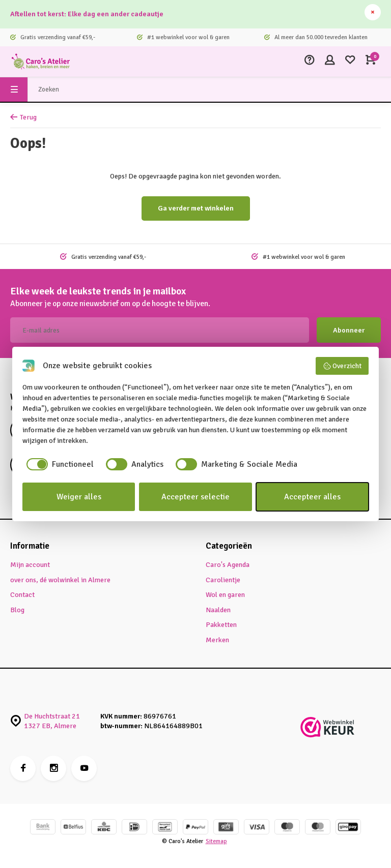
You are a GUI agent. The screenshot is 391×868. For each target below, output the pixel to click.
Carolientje (223, 580)
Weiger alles (79, 497)
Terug (23, 117)
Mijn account (30, 565)
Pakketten (221, 625)
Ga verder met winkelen (196, 208)
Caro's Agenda (228, 565)
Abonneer (349, 330)
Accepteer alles (312, 497)
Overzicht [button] (342, 366)
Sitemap (216, 841)
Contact (22, 595)
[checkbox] (58, 464)
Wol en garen (225, 595)
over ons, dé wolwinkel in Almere (60, 580)
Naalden (218, 610)
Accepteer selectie (195, 497)
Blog (17, 610)
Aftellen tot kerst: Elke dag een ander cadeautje (87, 14)
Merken (217, 640)
